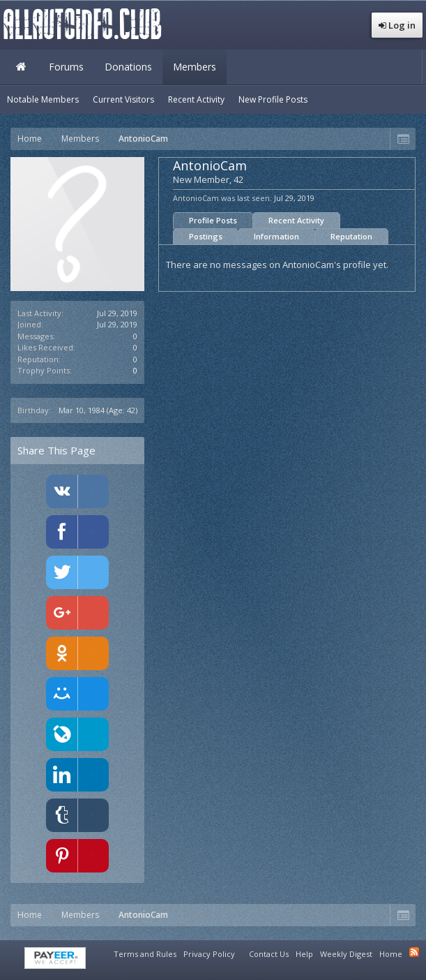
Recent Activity (296, 220)
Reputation (351, 236)
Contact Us (269, 954)
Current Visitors (123, 99)
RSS (414, 952)
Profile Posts (213, 220)
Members (195, 67)
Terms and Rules (145, 954)
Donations (128, 67)
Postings (206, 236)
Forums (66, 67)
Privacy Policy (209, 954)
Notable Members (43, 99)
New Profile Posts (273, 99)
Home (21, 67)
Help (304, 954)
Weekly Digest (346, 954)
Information (276, 236)
